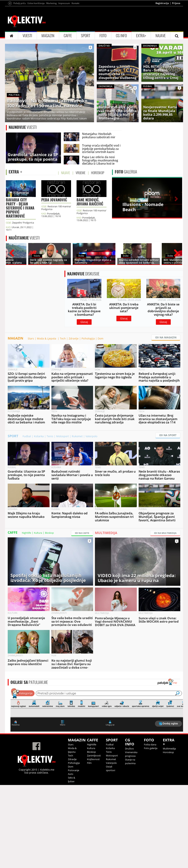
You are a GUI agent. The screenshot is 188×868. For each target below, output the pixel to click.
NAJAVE (161, 36)
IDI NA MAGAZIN (166, 375)
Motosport (63, 473)
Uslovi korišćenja (36, 3)
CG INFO (121, 36)
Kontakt (75, 3)
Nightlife (26, 570)
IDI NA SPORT (168, 472)
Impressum (64, 3)
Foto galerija (151, 785)
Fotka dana (150, 782)
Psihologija (88, 376)
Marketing (51, 3)
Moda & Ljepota (47, 376)
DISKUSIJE (83, 295)
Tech (63, 376)
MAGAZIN (48, 36)
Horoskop (168, 789)
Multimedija (169, 786)
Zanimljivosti (94, 793)
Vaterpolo (91, 473)
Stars (31, 376)
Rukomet (77, 473)
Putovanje (74, 807)
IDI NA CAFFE (82, 570)
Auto (71, 811)
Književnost (93, 796)
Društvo (129, 786)
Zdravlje (74, 376)
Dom (101, 376)
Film (89, 800)
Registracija (162, 3)
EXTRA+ (141, 36)
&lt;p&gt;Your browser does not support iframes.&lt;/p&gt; (97, 747)
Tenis (50, 473)
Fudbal (27, 473)
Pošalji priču (20, 3)
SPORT (86, 36)
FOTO (103, 36)
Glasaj (84, 343)
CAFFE (68, 36)
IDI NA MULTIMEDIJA (165, 570)
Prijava (176, 3)
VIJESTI (27, 36)
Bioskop (49, 570)
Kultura (38, 570)
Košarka (39, 473)
